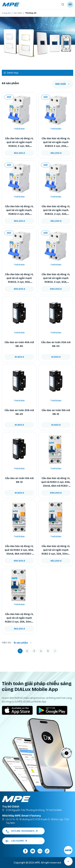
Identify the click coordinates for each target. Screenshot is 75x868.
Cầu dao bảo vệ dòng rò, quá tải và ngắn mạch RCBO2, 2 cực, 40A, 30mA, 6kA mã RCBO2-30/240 (19, 278)
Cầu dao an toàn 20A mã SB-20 (19, 412)
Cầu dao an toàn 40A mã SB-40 (19, 344)
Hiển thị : (7, 643)
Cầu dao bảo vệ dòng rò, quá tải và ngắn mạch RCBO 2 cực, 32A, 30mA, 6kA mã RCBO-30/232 (56, 550)
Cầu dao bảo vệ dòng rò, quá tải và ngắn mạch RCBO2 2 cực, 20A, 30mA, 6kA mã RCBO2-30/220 (56, 142)
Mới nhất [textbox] (61, 84)
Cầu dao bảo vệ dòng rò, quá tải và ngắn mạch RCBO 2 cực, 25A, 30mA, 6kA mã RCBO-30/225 (19, 618)
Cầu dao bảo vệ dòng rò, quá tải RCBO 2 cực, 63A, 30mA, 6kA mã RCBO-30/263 (56, 482)
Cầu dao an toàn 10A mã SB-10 (19, 480)
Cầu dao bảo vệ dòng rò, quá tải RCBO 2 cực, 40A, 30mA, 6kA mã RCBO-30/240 (19, 550)
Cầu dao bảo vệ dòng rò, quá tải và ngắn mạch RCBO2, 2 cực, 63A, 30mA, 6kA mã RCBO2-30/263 (56, 278)
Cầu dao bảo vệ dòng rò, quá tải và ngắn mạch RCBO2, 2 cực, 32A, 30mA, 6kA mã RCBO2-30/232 (56, 210)
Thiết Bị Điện (19, 129)
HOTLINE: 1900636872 (22, 831)
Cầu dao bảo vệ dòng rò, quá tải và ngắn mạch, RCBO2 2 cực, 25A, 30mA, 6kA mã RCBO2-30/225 (19, 210)
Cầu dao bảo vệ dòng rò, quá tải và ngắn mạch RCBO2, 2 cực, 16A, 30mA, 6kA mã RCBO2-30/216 (19, 142)
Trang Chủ (6, 13)
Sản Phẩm (18, 13)
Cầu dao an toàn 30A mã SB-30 (56, 344)
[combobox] (62, 84)
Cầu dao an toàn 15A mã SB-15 (56, 412)
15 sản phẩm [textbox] (21, 643)
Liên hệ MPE (16, 841)
